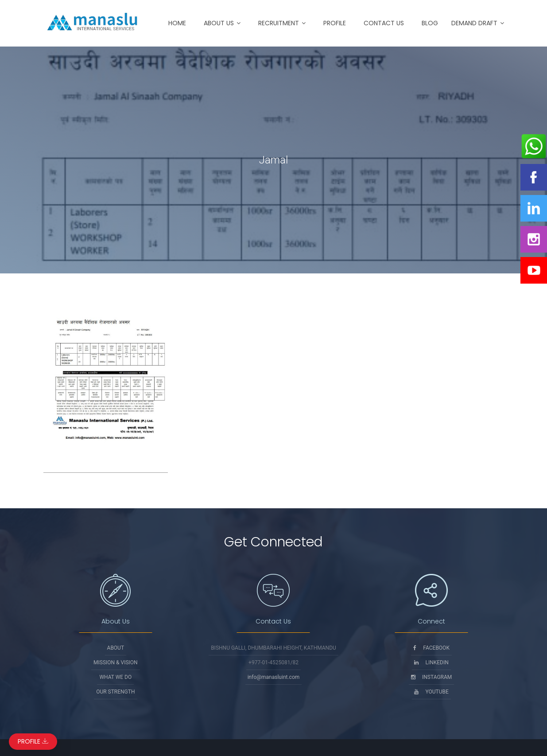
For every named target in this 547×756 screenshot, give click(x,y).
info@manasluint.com (274, 677)
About (116, 648)
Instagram (431, 677)
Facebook (431, 648)
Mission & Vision (116, 662)
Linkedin (431, 662)
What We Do (115, 677)
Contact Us (384, 23)
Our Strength (115, 692)
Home (177, 23)
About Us (219, 23)
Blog (430, 23)
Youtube (431, 692)
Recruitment (279, 23)
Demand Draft (474, 23)
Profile (335, 23)
